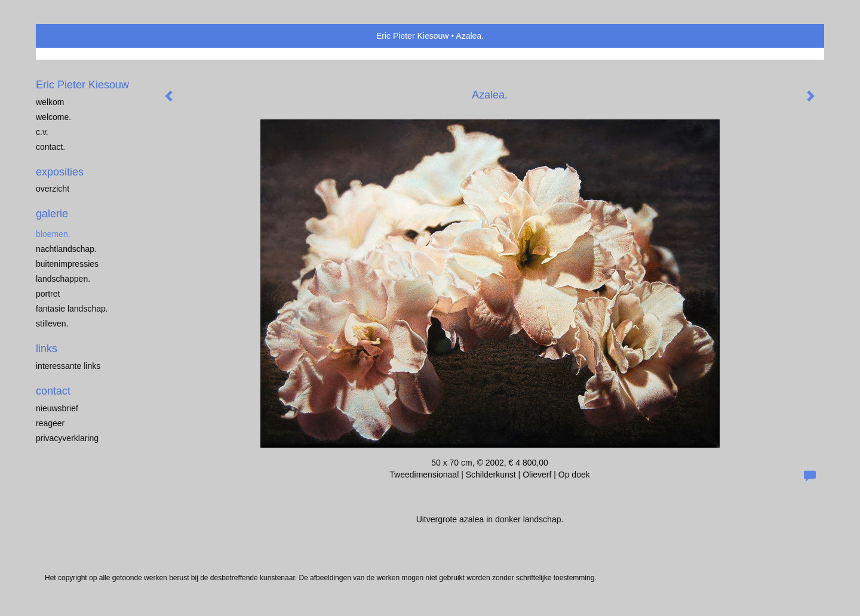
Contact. (50, 147)
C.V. (42, 132)
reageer (50, 423)
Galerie (52, 214)
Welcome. (53, 117)
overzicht (53, 189)
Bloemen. (53, 234)
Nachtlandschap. (66, 249)
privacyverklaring (67, 438)
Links (47, 349)
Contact (53, 391)
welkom (50, 102)
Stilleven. (52, 324)
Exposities (60, 172)
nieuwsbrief (57, 408)
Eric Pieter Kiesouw (412, 36)
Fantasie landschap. (72, 309)
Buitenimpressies (67, 264)
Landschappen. (63, 279)
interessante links (68, 366)
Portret (48, 294)
